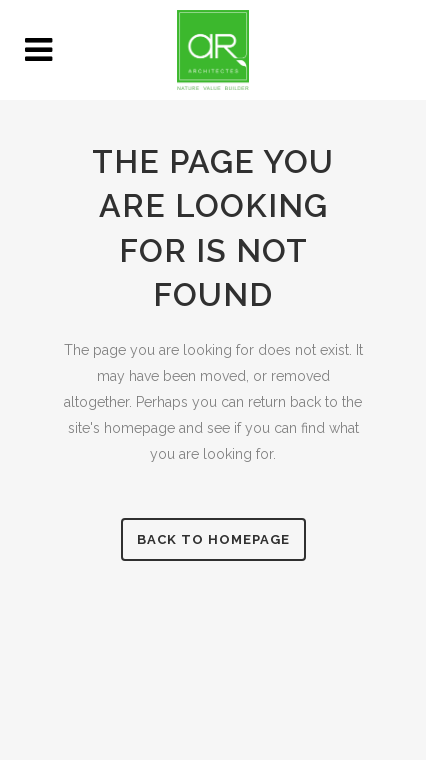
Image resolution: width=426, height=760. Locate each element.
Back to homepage (213, 539)
